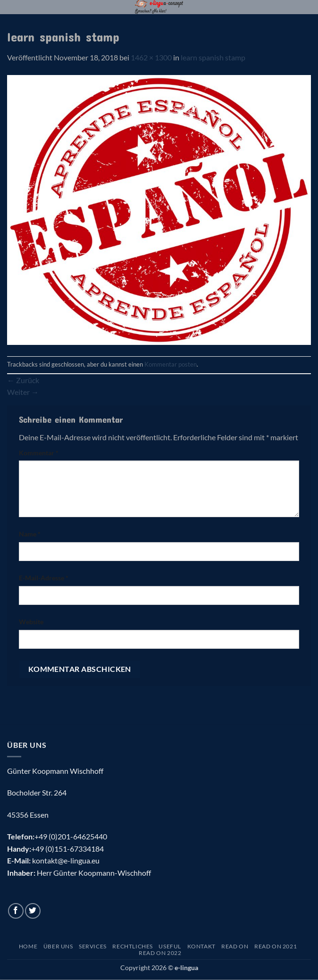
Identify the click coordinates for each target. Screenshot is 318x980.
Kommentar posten (171, 364)
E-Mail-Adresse (44, 578)
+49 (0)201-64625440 (71, 836)
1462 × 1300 (151, 57)
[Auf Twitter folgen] (33, 911)
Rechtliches (133, 946)
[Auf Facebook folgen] (16, 911)
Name (30, 534)
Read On (235, 946)
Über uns (58, 946)
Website (31, 622)
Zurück (23, 380)
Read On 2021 (276, 946)
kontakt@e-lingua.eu (66, 860)
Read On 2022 (160, 953)
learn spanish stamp (213, 57)
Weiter (23, 392)
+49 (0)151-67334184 (67, 849)
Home (28, 946)
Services (93, 946)
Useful (170, 946)
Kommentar (39, 453)
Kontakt (201, 946)
